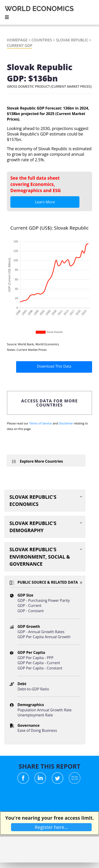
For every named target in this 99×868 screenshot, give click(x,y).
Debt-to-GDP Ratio (33, 689)
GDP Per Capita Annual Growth (44, 637)
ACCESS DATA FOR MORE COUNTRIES (49, 403)
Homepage (17, 40)
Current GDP (20, 46)
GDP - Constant (31, 611)
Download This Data (54, 366)
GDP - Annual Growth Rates (41, 632)
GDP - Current (29, 606)
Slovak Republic (72, 40)
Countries (42, 40)
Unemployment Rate (35, 715)
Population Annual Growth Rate (45, 710)
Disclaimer (66, 423)
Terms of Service (41, 423)
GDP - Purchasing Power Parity (44, 600)
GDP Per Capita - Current (39, 663)
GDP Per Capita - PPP (35, 658)
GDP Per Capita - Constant (40, 668)
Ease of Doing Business (37, 730)
